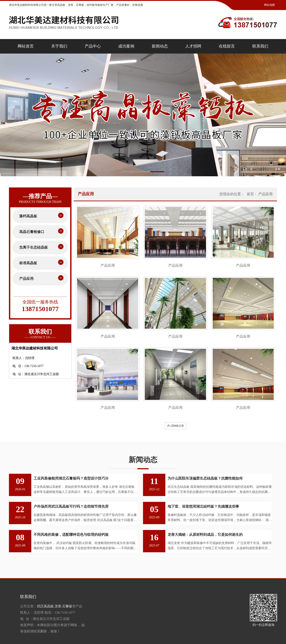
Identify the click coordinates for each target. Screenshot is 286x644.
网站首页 (26, 46)
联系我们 (260, 46)
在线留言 (227, 46)
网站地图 (269, 5)
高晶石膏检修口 (32, 232)
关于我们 (59, 46)
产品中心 (93, 46)
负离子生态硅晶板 (34, 247)
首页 (250, 194)
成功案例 (126, 46)
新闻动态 (160, 46)
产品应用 (26, 279)
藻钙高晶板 (28, 216)
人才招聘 (193, 46)
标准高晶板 (28, 263)
